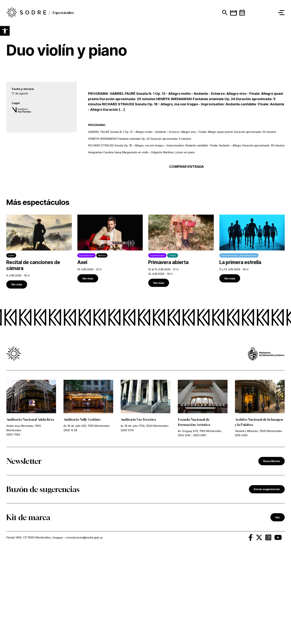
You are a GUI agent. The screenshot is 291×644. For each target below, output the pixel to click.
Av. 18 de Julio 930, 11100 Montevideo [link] (87, 518)
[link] (39, 344)
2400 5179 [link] (127, 522)
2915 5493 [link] (241, 527)
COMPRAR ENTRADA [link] (186, 259)
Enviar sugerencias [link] (267, 581)
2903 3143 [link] (184, 527)
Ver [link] (278, 609)
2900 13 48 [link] (70, 522)
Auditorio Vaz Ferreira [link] (138, 512)
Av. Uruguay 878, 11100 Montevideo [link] (200, 523)
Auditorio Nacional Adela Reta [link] (30, 512)
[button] (5, 31)
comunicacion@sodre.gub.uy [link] (84, 630)
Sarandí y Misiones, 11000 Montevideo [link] (259, 523)
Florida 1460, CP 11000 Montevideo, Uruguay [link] (35, 630)
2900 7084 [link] (13, 527)
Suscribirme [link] (272, 553)
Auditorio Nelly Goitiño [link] (82, 512)
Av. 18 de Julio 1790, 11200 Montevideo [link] (145, 518)
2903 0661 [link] (200, 527)
